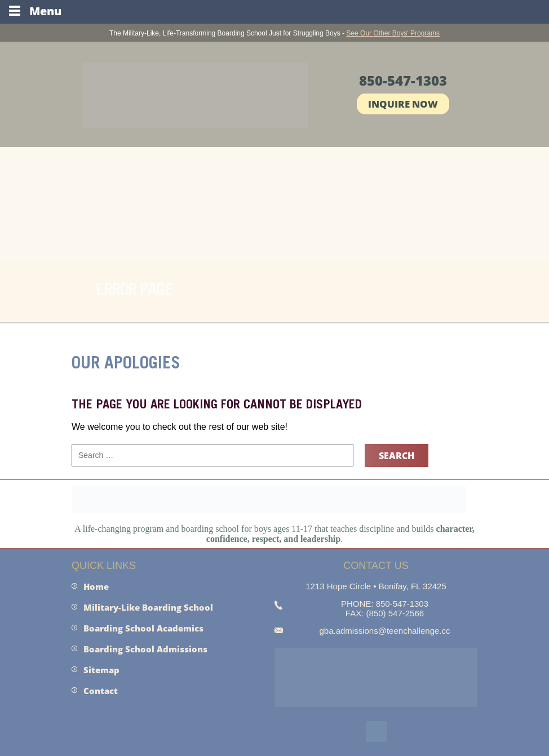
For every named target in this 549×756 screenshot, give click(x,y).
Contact (101, 691)
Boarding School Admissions (145, 649)
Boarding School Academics (143, 628)
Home (96, 586)
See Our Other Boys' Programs (393, 33)
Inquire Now (403, 104)
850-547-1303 (403, 80)
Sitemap (101, 670)
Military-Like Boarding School (148, 607)
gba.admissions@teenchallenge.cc (384, 631)
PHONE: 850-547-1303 (385, 604)
